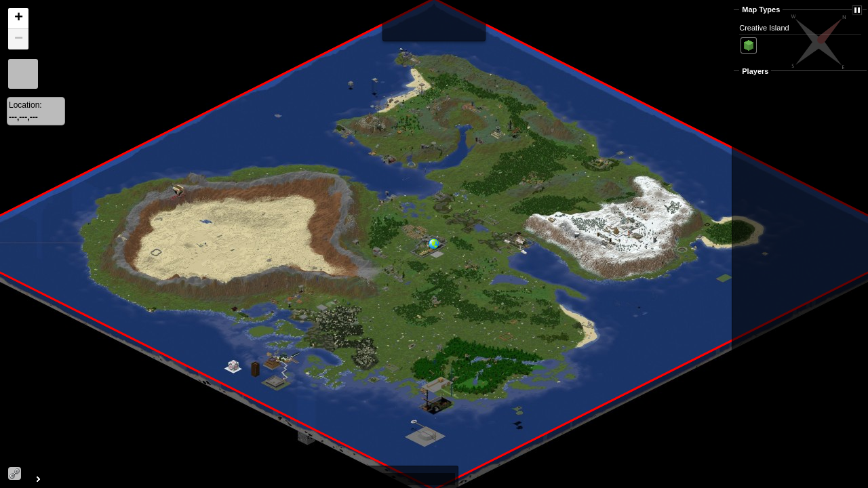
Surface (749, 45)
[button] (439, 251)
